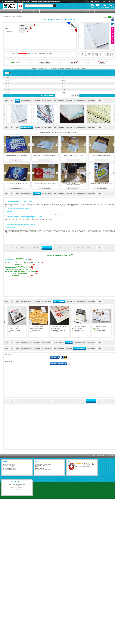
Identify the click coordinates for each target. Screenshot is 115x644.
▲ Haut (99, 101)
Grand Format (29, 11)
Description (37, 101)
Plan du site (106, 456)
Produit (6, 101)
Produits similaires (59, 101)
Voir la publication (16, 160)
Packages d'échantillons (9, 464)
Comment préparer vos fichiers (43, 469)
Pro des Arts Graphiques (9, 468)
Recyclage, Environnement (9, 471)
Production (69, 101)
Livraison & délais (40, 468)
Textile (72, 11)
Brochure (66, 11)
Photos (17, 101)
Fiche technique (91, 101)
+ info (21, 61)
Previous (79, 36)
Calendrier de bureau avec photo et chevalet (45, 183)
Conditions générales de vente (43, 464)
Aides (37, 471)
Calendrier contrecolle (81, 327)
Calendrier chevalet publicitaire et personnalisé (45, 155)
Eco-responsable (47, 101)
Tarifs (12, 101)
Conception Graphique (8, 466)
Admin (112, 456)
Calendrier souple (59, 327)
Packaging (86, 11)
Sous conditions (17, 490)
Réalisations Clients (27, 101)
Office (42, 11)
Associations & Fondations (9, 469)
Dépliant (59, 11)
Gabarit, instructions (79, 101)
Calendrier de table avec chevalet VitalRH (73, 155)
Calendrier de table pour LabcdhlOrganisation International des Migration (73, 184)
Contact (5, 463)
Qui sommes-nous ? (8, 467)
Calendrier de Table (102, 327)
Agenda (38, 327)
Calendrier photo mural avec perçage (102, 155)
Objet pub (78, 11)
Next (29, 145)
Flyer (53, 11)
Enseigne (20, 11)
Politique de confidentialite (42, 466)
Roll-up (9, 11)
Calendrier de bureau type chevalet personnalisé (102, 183)
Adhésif (37, 11)
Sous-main (17, 327)
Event (3, 11)
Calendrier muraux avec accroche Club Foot (17, 183)
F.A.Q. (37, 467)
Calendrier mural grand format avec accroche (17, 155)
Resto (92, 11)
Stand (14, 11)
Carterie (48, 11)
